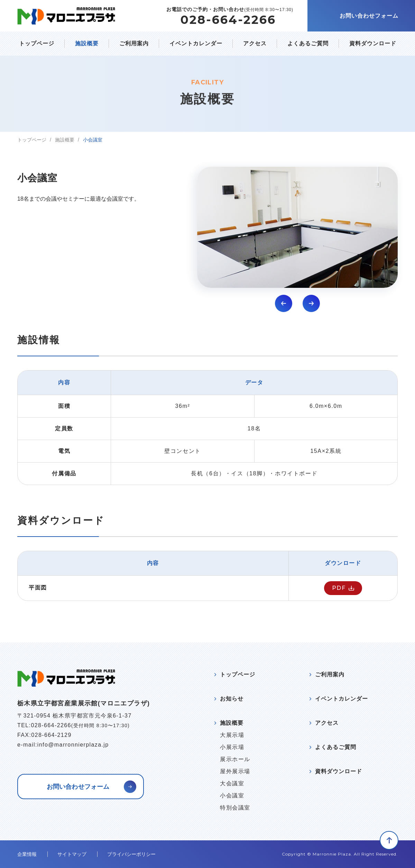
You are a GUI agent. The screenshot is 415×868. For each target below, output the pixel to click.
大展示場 (232, 735)
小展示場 (232, 747)
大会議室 (232, 784)
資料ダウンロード (373, 43)
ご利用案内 (134, 43)
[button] (284, 303)
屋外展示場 (235, 771)
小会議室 (232, 796)
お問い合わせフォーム (369, 16)
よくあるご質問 (308, 43)
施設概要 (87, 43)
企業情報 (27, 854)
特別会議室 (235, 808)
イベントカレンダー (196, 43)
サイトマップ (72, 854)
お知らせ (232, 699)
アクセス (255, 43)
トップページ (37, 43)
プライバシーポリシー (131, 854)
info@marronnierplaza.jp (73, 745)
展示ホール (235, 759)
